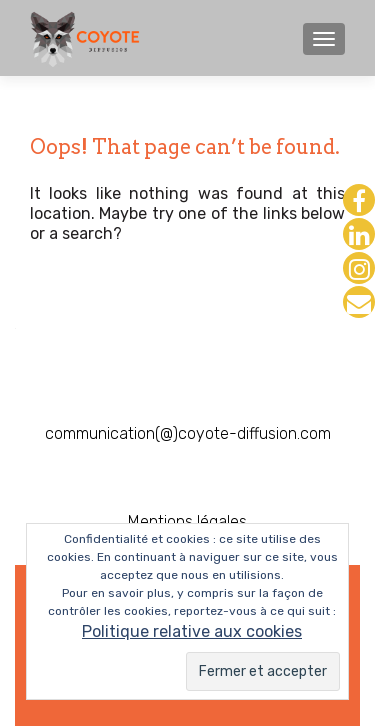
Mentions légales (187, 521)
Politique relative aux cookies (192, 631)
